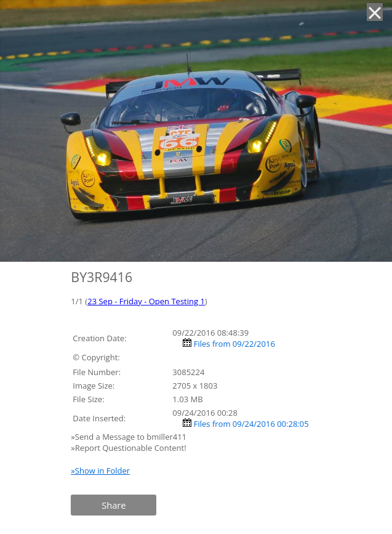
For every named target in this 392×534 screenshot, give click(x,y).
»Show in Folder (100, 471)
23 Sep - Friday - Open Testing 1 (146, 301)
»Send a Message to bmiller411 (130, 437)
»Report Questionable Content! (128, 448)
